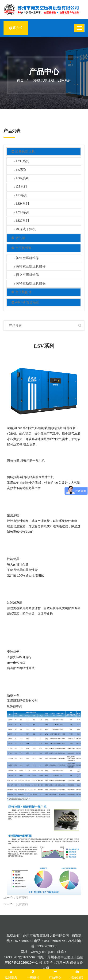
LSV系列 (64, 80)
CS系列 (21, 187)
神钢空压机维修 (27, 258)
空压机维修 (22, 248)
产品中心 (55, 974)
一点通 (44, 968)
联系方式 (16, 28)
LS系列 (20, 170)
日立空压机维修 (27, 275)
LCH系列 (22, 162)
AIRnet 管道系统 (25, 302)
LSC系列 (22, 221)
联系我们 (77, 974)
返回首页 (11, 974)
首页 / (22, 80)
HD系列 (21, 196)
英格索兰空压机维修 (30, 267)
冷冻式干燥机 (25, 229)
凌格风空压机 (44, 80)
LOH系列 (22, 213)
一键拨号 (33, 974)
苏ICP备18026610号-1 (21, 963)
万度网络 (62, 963)
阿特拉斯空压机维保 (30, 284)
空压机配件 (22, 292)
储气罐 (18, 238)
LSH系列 (22, 204)
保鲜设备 (77, 963)
